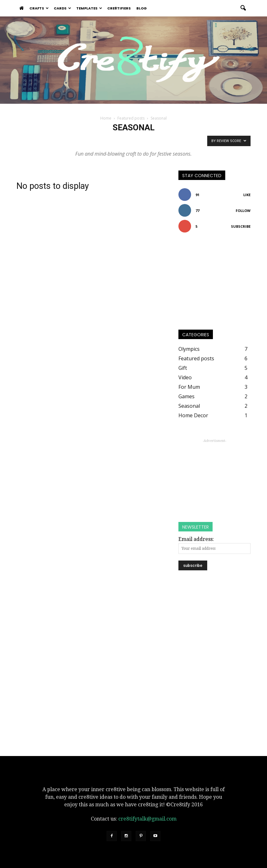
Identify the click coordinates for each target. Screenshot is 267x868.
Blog (142, 8)
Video (185, 377)
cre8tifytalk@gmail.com (147, 819)
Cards (62, 8)
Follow (243, 211)
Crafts (39, 8)
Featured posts (196, 358)
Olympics (189, 349)
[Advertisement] (214, 476)
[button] (243, 8)
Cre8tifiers (119, 8)
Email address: (196, 539)
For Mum (189, 387)
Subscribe (241, 226)
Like (247, 195)
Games (186, 396)
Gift (183, 368)
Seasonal (189, 406)
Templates (89, 8)
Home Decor (193, 415)
